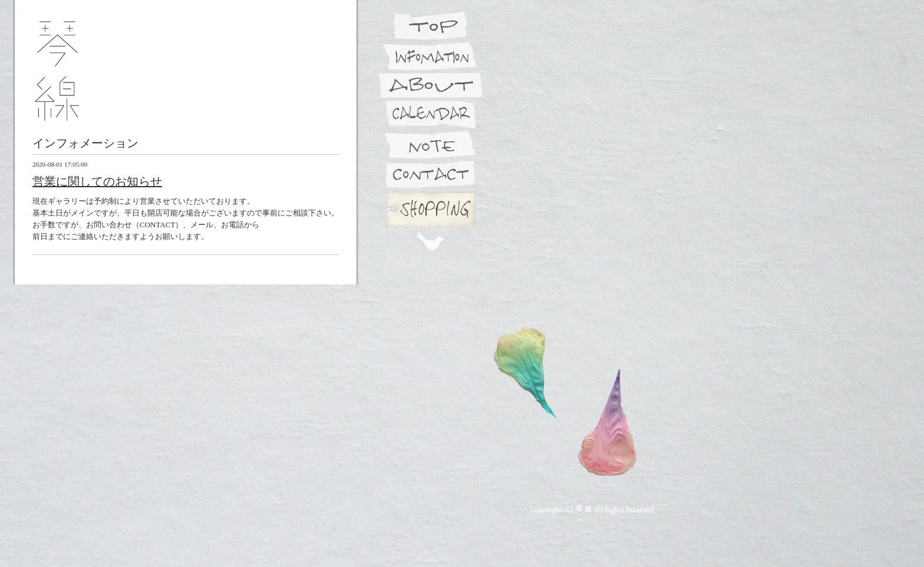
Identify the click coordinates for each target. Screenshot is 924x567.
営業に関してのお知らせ (97, 181)
